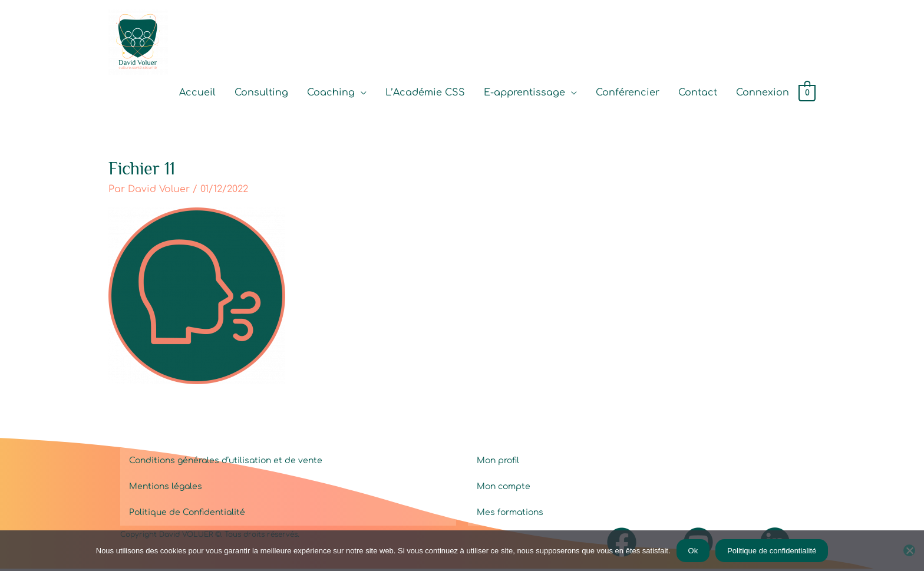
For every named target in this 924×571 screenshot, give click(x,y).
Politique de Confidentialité (187, 515)
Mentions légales (166, 489)
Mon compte (504, 489)
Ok (693, 551)
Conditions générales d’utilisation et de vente (226, 463)
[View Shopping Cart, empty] (807, 94)
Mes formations (510, 515)
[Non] (909, 550)
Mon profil (498, 463)
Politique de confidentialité (772, 551)
